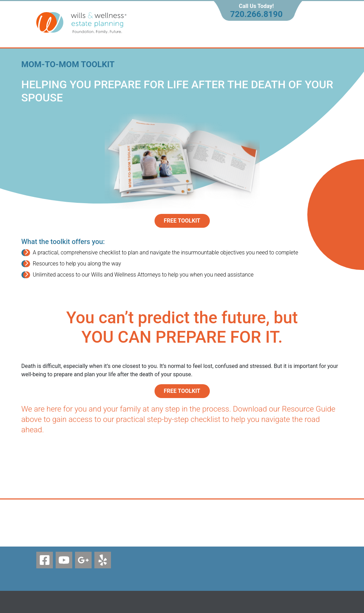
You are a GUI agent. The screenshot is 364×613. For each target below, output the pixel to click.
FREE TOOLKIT (182, 391)
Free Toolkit (182, 221)
